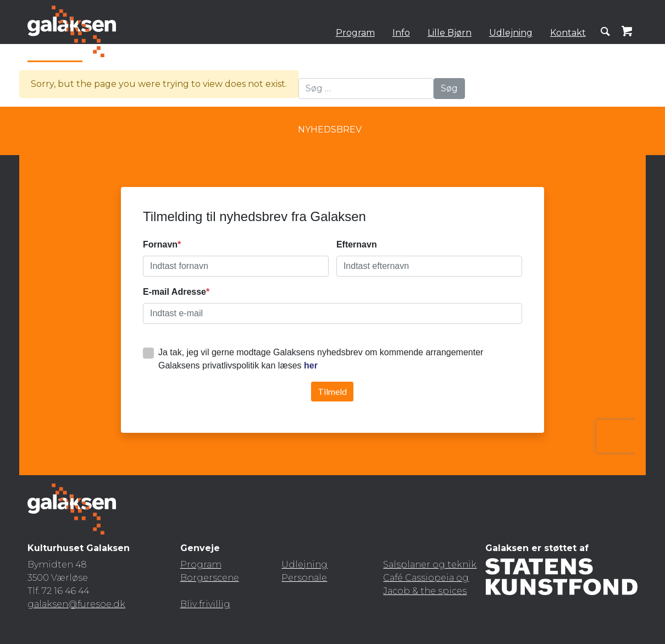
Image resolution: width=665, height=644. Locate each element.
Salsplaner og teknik (430, 565)
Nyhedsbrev (330, 130)
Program (355, 33)
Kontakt (568, 33)
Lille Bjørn (450, 33)
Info (401, 33)
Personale (304, 578)
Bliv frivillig (205, 604)
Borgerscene (210, 578)
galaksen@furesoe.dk (76, 604)
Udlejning (511, 33)
